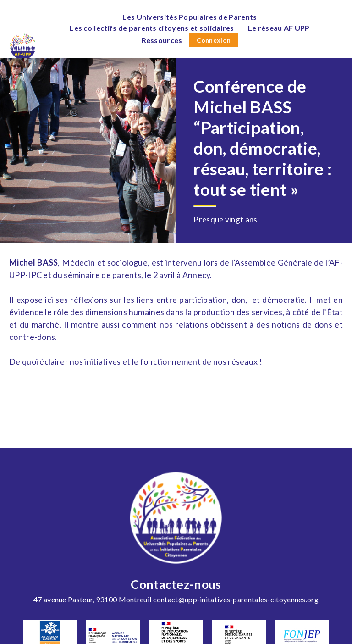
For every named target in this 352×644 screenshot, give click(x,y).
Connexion (214, 40)
